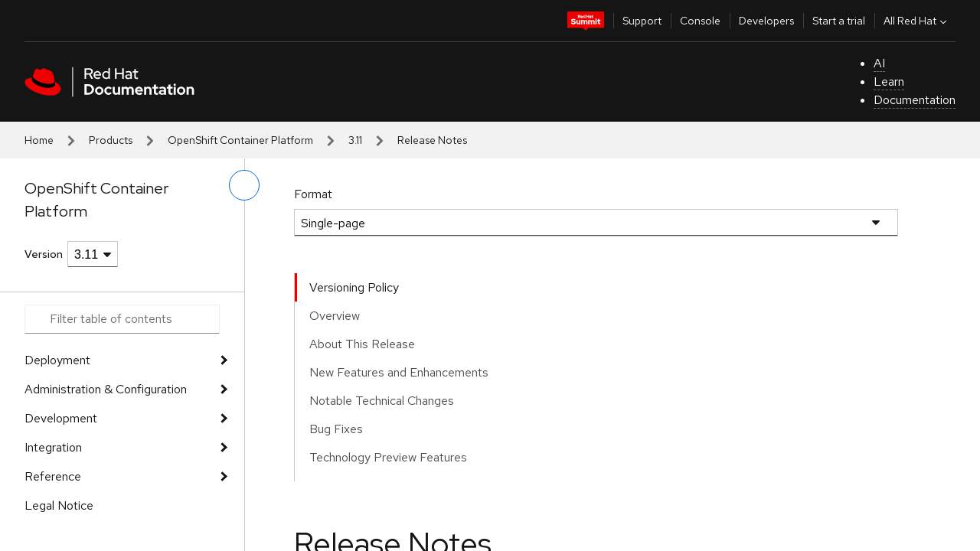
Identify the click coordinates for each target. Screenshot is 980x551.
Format (313, 194)
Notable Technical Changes (382, 401)
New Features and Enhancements (399, 372)
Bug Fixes (336, 429)
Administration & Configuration (106, 389)
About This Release (362, 344)
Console (700, 21)
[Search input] (122, 319)
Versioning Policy (354, 287)
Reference (53, 476)
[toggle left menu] (244, 185)
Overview (335, 316)
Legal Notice (59, 505)
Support (642, 21)
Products (111, 140)
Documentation (915, 100)
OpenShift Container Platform (240, 140)
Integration (53, 447)
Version (44, 254)
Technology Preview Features (388, 457)
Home (39, 140)
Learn (889, 82)
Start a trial (839, 21)
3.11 (355, 140)
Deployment (57, 360)
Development (61, 418)
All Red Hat (917, 21)
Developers (766, 21)
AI (879, 63)
